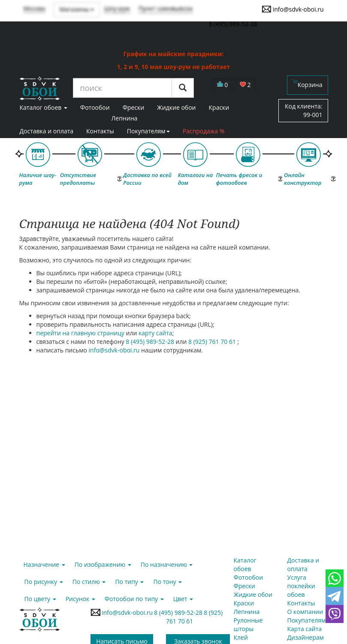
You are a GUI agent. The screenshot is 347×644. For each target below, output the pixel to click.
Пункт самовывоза (166, 8)
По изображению (103, 564)
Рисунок (80, 599)
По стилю (89, 582)
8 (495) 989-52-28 (151, 342)
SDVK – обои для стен (40, 88)
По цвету (40, 599)
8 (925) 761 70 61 (213, 342)
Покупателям (148, 131)
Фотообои (249, 577)
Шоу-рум (117, 8)
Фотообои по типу (134, 599)
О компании (305, 612)
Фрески (244, 586)
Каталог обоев (245, 564)
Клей (241, 637)
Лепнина (124, 118)
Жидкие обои (253, 594)
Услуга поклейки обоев (301, 586)
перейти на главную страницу (80, 333)
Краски (244, 603)
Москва (35, 8)
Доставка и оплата (47, 131)
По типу (129, 582)
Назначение (44, 564)
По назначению (167, 564)
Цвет (183, 599)
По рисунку (44, 582)
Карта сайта (305, 629)
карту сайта (155, 333)
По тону (167, 582)
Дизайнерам (306, 637)
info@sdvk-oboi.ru (293, 9)
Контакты (100, 131)
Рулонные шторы (248, 624)
